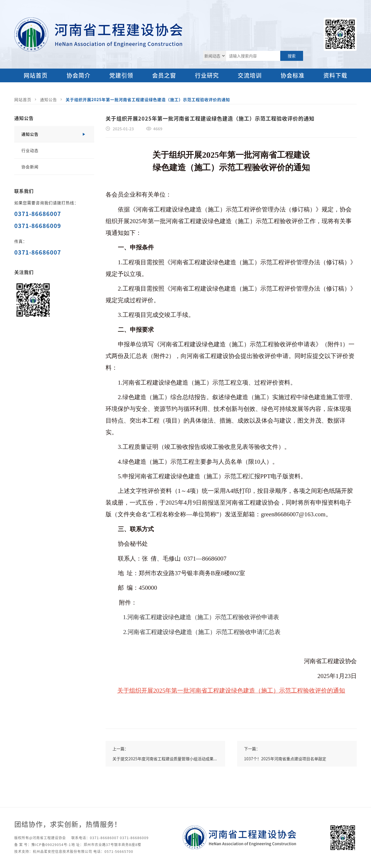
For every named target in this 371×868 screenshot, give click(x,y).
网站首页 (36, 75)
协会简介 (78, 75)
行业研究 (207, 75)
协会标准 (293, 75)
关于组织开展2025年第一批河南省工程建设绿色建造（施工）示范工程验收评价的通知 (148, 99)
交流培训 (250, 75)
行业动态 (30, 150)
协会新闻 (30, 167)
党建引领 (121, 75)
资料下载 (335, 75)
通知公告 (49, 99)
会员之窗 (164, 75)
